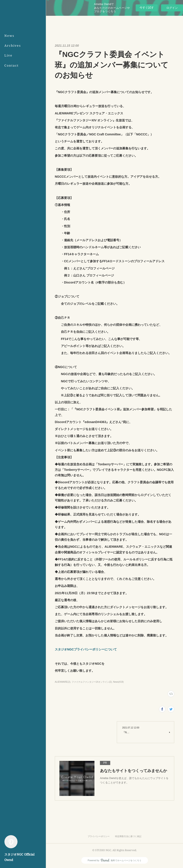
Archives (13, 45)
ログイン (172, 8)
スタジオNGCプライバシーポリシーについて (86, 649)
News (9, 36)
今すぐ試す (147, 8)
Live (8, 55)
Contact (12, 65)
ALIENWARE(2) (63, 682)
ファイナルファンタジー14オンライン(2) (92, 682)
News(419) (118, 682)
